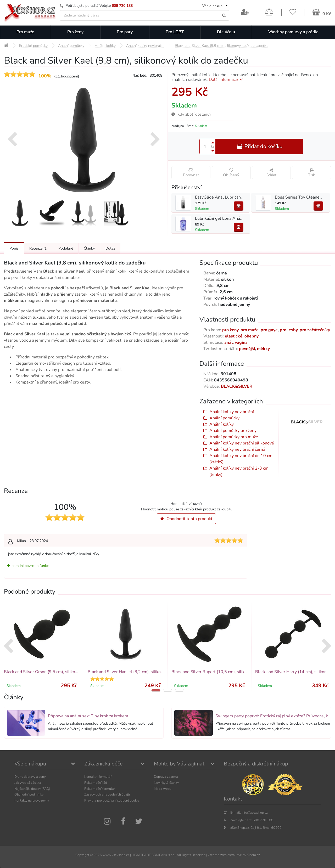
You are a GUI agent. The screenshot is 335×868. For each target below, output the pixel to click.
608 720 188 (122, 6)
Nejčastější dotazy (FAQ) (32, 789)
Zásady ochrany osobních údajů (107, 794)
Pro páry (125, 32)
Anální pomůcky (224, 418)
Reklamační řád (96, 783)
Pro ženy (75, 32)
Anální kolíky (222, 424)
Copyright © (84, 855)
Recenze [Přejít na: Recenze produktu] (38, 248)
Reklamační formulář (100, 789)
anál (228, 342)
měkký (263, 349)
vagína (241, 342)
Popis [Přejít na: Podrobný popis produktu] (14, 248)
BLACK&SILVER (237, 386)
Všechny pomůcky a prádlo (293, 32)
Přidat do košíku (259, 146)
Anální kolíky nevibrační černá (237, 449)
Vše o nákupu (213, 6)
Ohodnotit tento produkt (186, 519)
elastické (234, 336)
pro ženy (230, 330)
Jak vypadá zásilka (28, 783)
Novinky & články (166, 783)
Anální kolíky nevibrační (232, 412)
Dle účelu (226, 32)
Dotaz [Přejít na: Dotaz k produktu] (110, 248)
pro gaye (269, 330)
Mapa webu (163, 789)
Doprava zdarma (166, 777)
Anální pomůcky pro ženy (233, 431)
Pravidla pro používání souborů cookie (112, 800)
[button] (156, 690)
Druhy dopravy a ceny (30, 777)
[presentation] (12, 140)
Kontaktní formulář (98, 777)
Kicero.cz (253, 855)
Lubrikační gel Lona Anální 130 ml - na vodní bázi (241, 218)
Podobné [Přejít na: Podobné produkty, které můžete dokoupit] (66, 248)
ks (213, 146)
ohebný (252, 336)
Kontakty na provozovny (32, 800)
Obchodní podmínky (29, 794)
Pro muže (25, 32)
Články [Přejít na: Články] (89, 248)
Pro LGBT (175, 32)
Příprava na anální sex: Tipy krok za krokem (88, 716)
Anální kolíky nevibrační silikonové (242, 443)
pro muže (250, 330)
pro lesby (289, 330)
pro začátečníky (315, 330)
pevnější (247, 349)
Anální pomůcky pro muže (234, 437)
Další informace (227, 80)
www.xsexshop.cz (116, 855)
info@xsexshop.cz (255, 812)
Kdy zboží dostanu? (191, 114)
